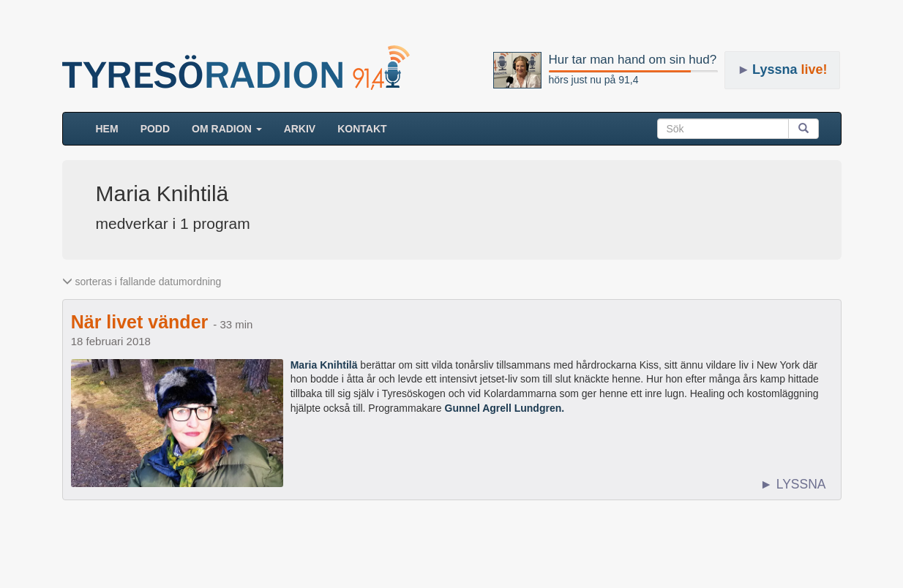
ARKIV (300, 129)
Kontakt (362, 129)
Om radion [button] (227, 129)
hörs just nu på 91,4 (594, 80)
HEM (113, 128)
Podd (155, 129)
